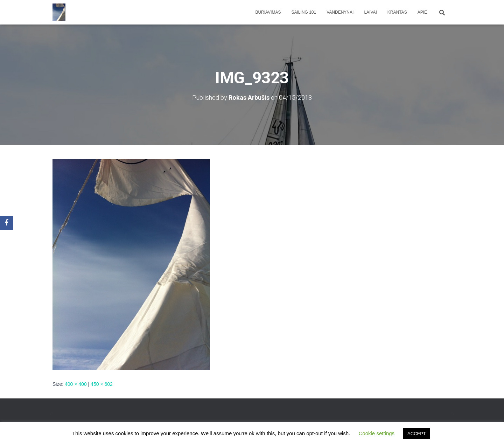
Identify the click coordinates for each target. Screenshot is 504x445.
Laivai (370, 12)
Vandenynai (340, 12)
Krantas (397, 12)
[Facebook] (7, 223)
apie (422, 12)
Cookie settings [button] (377, 433)
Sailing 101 (304, 12)
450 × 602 (102, 384)
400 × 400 (76, 384)
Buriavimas (268, 12)
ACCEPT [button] (417, 434)
